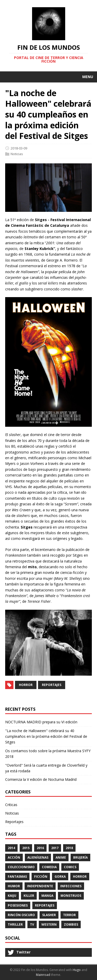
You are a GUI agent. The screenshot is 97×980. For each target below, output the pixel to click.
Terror (69, 915)
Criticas (11, 805)
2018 (69, 848)
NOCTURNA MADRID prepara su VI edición (41, 722)
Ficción (41, 877)
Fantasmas (17, 877)
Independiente (40, 886)
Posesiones (18, 905)
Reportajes (52, 685)
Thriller (15, 924)
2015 (26, 848)
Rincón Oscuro (21, 915)
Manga (47, 896)
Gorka (60, 877)
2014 (11, 848)
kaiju (12, 896)
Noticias (17, 154)
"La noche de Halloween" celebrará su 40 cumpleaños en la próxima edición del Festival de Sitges (46, 736)
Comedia (49, 867)
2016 (40, 848)
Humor (14, 886)
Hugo (77, 970)
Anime (61, 857)
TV (32, 924)
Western (49, 924)
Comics (70, 867)
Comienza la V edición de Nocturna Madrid (41, 779)
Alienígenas (38, 857)
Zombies (71, 924)
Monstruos (71, 896)
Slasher (49, 915)
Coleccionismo (21, 867)
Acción (14, 857)
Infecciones (71, 886)
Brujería (80, 857)
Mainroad (43, 975)
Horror (26, 685)
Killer (29, 896)
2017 (55, 848)
